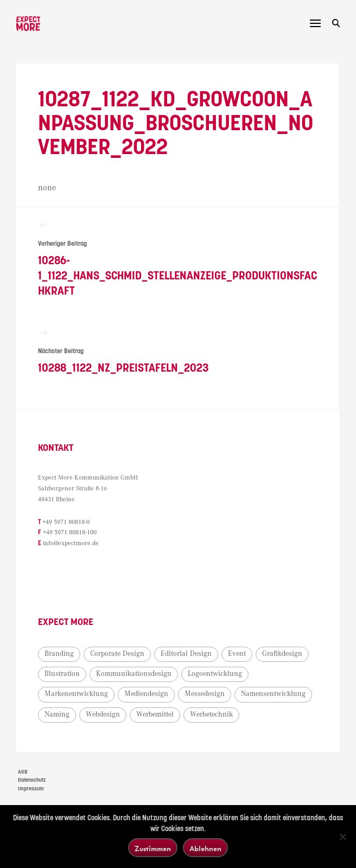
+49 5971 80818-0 (66, 522)
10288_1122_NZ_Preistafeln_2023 (178, 351)
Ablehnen (205, 848)
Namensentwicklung (273, 694)
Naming (57, 714)
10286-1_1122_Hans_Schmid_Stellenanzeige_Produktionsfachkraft (178, 258)
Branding (59, 654)
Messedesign (205, 694)
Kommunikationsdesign (134, 674)
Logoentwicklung (215, 674)
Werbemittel (155, 714)
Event (237, 654)
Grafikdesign (282, 654)
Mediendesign (146, 694)
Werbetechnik (211, 714)
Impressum (31, 789)
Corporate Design (117, 654)
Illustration (62, 674)
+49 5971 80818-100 (70, 532)
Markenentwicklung (76, 694)
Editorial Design (186, 654)
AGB (23, 772)
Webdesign (103, 714)
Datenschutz (32, 780)
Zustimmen (153, 848)
